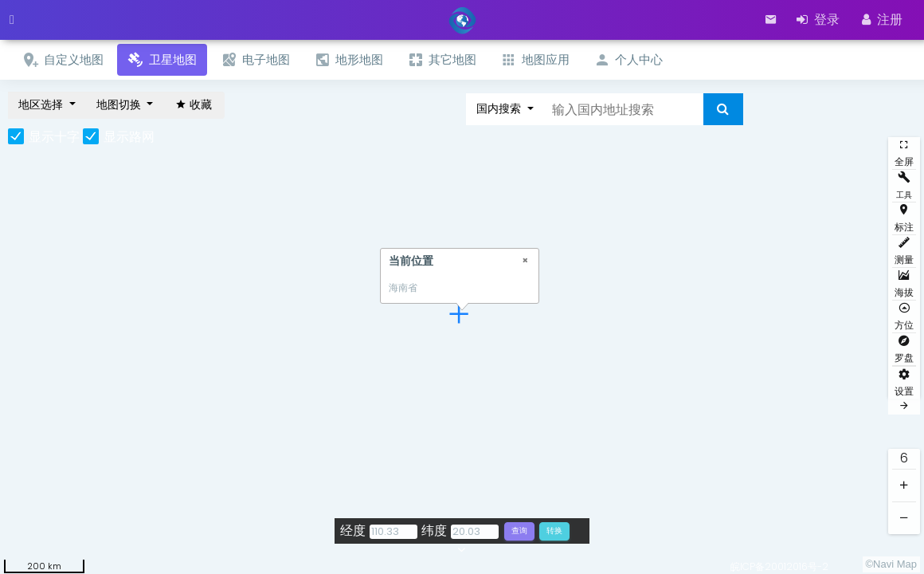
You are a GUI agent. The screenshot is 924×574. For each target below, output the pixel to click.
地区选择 (42, 104)
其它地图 (442, 60)
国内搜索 (500, 108)
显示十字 (54, 137)
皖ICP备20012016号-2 (779, 566)
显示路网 (129, 137)
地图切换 (120, 104)
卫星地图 (162, 60)
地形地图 (348, 60)
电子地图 (255, 60)
